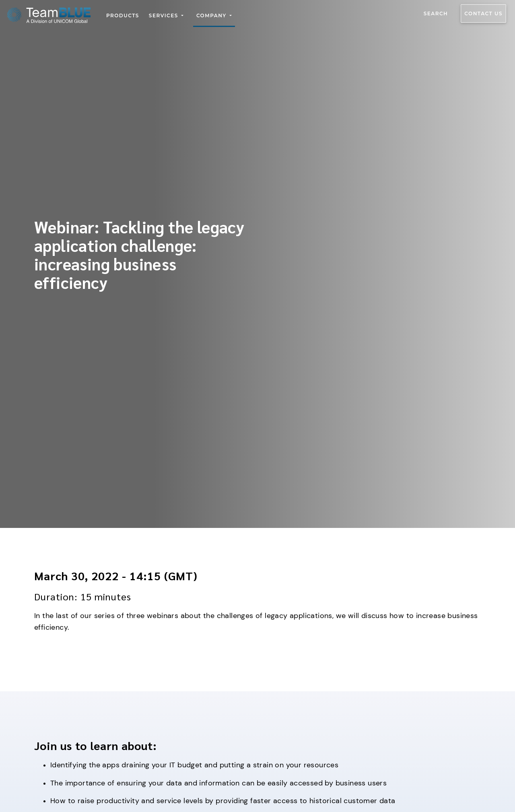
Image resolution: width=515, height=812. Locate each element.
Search (436, 13)
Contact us (483, 13)
